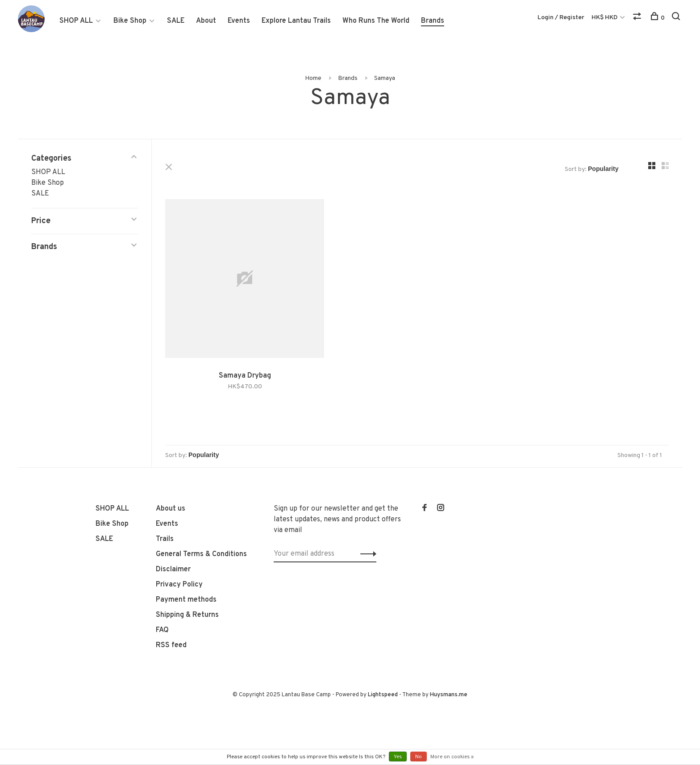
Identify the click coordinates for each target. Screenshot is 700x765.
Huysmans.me (449, 695)
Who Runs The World (376, 21)
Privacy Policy (179, 585)
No (419, 757)
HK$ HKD (605, 18)
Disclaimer (173, 570)
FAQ (162, 630)
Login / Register (561, 18)
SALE (176, 21)
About (206, 21)
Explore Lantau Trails (296, 21)
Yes (398, 757)
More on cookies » (452, 757)
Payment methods (186, 600)
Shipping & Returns (187, 615)
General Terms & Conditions (201, 554)
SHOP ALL (76, 21)
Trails (165, 539)
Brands (433, 21)
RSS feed (171, 645)
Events (239, 21)
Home (313, 78)
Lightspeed (383, 695)
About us (171, 509)
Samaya (385, 78)
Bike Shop (130, 21)
